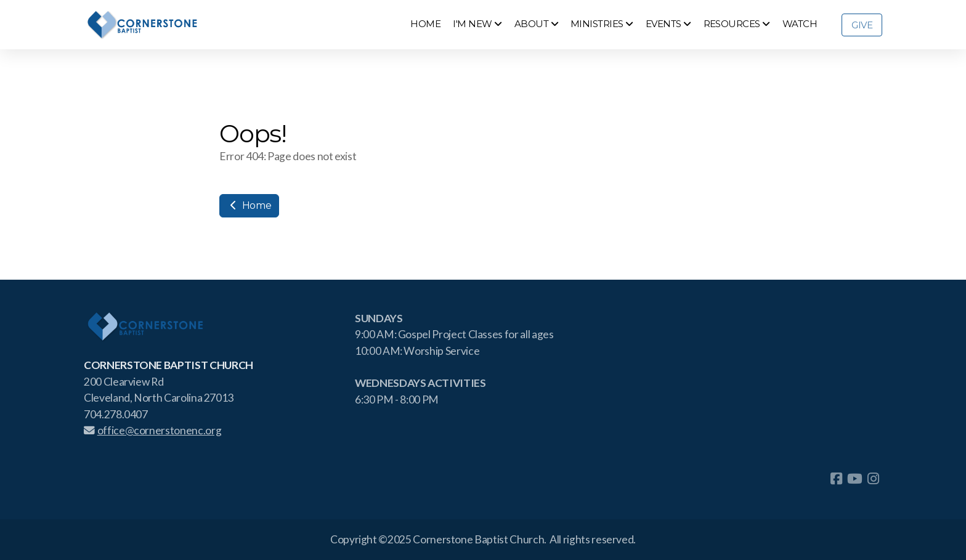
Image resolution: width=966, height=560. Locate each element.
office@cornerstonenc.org (152, 430)
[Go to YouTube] (854, 479)
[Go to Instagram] (873, 479)
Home (249, 205)
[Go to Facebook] (836, 479)
